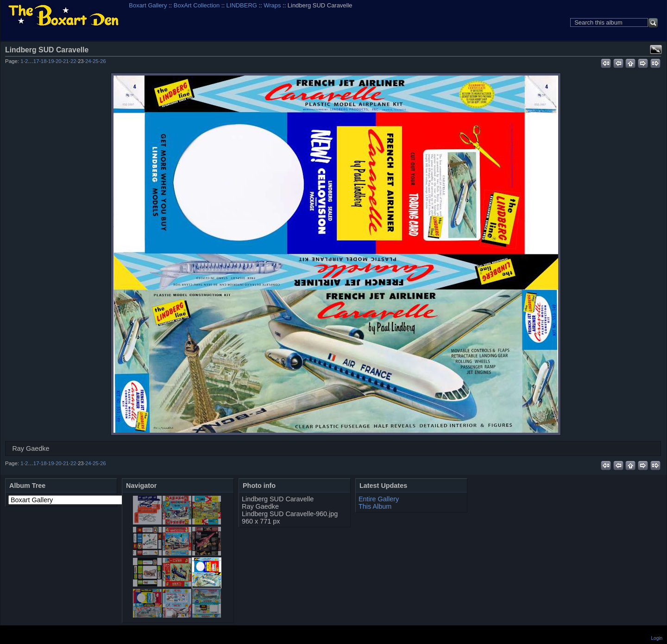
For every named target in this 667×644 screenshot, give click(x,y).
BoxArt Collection (197, 5)
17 (36, 61)
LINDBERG (242, 5)
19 (51, 61)
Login (657, 638)
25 (96, 61)
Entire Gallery (379, 499)
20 (59, 61)
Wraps (272, 5)
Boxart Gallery (148, 5)
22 (73, 61)
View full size (656, 50)
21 (66, 61)
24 (88, 61)
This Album (375, 506)
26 (103, 61)
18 (44, 61)
